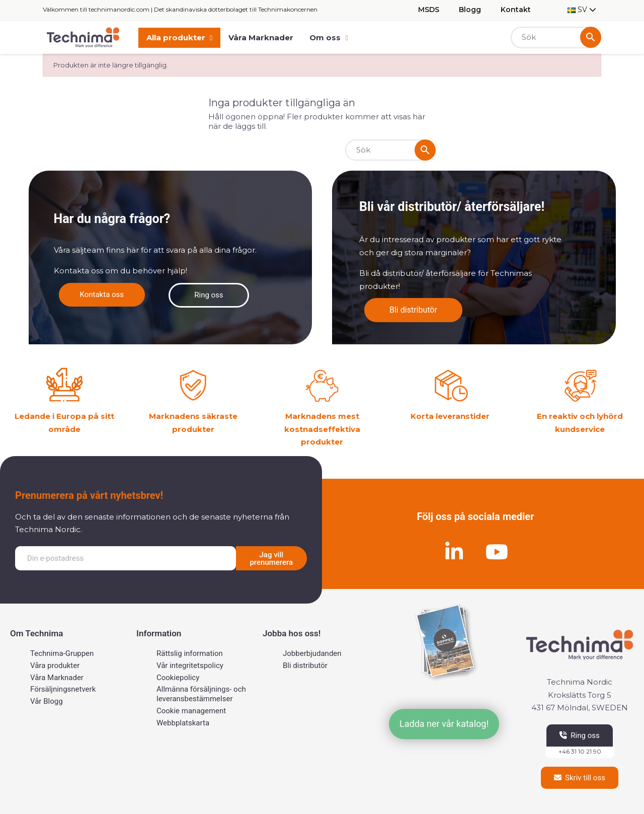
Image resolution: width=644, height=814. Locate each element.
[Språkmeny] (582, 10)
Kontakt (516, 10)
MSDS (429, 10)
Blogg (470, 10)
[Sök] (556, 38)
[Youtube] (497, 552)
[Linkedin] (454, 552)
